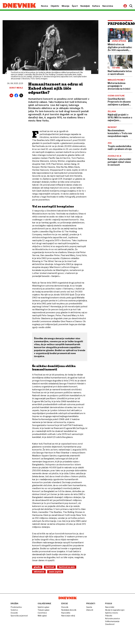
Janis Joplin (55, 572)
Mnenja (65, 6)
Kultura (96, 6)
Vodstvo (14, 610)
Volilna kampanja (112, 621)
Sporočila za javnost (19, 616)
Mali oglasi (42, 616)
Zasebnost (110, 624)
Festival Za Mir (67, 567)
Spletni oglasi (43, 607)
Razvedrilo (66, 613)
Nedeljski (85, 6)
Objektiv (55, 6)
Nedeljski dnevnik (69, 610)
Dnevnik (65, 607)
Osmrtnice (42, 613)
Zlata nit (90, 610)
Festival (50, 567)
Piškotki (109, 616)
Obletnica (39, 572)
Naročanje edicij (68, 616)
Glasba (37, 567)
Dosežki (14, 613)
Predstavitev (16, 607)
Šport (75, 6)
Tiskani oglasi (43, 610)
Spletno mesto (112, 613)
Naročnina (108, 6)
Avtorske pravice (112, 618)
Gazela (89, 607)
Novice (45, 6)
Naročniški (110, 607)
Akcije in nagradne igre (115, 610)
